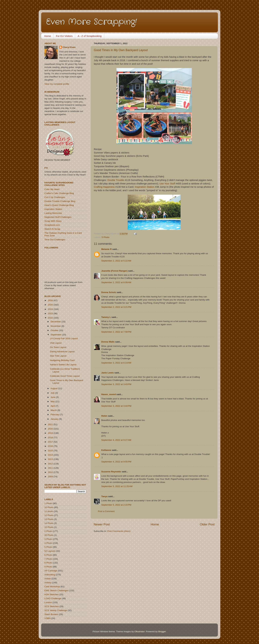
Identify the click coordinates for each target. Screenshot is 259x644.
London (48, 602)
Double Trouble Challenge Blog (60, 201)
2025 (51, 305)
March (54, 410)
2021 (51, 424)
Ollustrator (140, 632)
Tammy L (106, 317)
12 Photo (49, 515)
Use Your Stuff (167, 184)
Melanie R (106, 249)
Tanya (104, 496)
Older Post (207, 524)
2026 (51, 300)
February (55, 415)
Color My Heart (52, 189)
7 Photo (48, 559)
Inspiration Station (145, 187)
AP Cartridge (51, 571)
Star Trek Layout (58, 356)
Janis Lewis (108, 373)
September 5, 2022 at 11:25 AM (117, 486)
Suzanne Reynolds (111, 472)
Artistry (48, 583)
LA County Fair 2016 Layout (64, 338)
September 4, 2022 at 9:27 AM (116, 440)
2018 (51, 438)
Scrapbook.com (52, 225)
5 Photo (105, 237)
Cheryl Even (69, 47)
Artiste (48, 579)
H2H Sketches (52, 594)
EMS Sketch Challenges (56, 590)
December (56, 322)
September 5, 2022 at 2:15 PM (116, 505)
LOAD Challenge (53, 598)
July (53, 393)
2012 (51, 464)
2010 (51, 472)
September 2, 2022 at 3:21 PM (116, 307)
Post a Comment (106, 511)
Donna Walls (108, 342)
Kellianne (106, 450)
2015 (51, 451)
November (56, 326)
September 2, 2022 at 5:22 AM (116, 261)
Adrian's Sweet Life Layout (63, 365)
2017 (51, 442)
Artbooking (50, 575)
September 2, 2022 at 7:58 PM (116, 332)
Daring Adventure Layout (62, 352)
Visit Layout (56, 343)
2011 (51, 468)
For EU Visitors (64, 36)
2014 (51, 455)
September (56, 335)
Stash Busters (51, 614)
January (55, 419)
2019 (51, 433)
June (53, 397)
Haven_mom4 (109, 394)
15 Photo (49, 527)
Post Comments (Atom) (119, 531)
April (53, 406)
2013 (51, 459)
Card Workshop (52, 587)
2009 (51, 477)
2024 (51, 309)
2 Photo (48, 531)
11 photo (49, 511)
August (54, 388)
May (53, 401)
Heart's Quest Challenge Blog (59, 205)
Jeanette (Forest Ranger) (115, 271)
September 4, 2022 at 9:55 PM (116, 462)
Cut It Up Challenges (55, 197)
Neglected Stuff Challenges (58, 217)
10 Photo (49, 507)
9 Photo (48, 567)
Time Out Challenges (55, 240)
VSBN (47, 618)
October (55, 330)
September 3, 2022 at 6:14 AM (116, 363)
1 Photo (48, 503)
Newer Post (102, 524)
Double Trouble (116, 180)
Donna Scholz (109, 292)
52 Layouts (50, 551)
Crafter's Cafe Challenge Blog (59, 193)
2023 (51, 313)
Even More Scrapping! (92, 22)
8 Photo (48, 563)
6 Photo (48, 555)
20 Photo (49, 535)
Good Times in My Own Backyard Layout (121, 50)
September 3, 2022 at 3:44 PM (116, 406)
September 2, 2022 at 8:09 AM (116, 282)
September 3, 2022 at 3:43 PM (116, 384)
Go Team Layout (58, 347)
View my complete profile (57, 84)
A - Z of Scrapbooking (90, 36)
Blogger (162, 632)
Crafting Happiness (104, 187)
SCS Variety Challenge (56, 610)
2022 (51, 318)
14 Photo (49, 523)
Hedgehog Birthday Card (62, 360)
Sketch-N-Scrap (52, 229)
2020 (51, 429)
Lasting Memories (53, 213)
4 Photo (48, 543)
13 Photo (49, 519)
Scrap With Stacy (53, 221)
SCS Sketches (52, 606)
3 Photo (48, 539)
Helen (104, 416)
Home (48, 36)
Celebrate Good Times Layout (65, 376)
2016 (51, 446)
